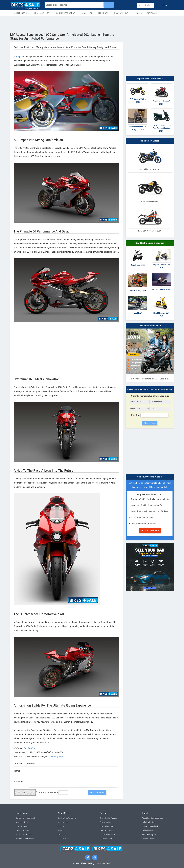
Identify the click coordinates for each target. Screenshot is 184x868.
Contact (145, 826)
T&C (144, 835)
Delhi (18, 830)
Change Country (148, 839)
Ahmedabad (21, 835)
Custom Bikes (63, 839)
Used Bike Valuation (65, 13)
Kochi (27, 826)
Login (163, 5)
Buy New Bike (121, 13)
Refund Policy (148, 830)
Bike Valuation (106, 822)
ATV (60, 835)
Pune (26, 822)
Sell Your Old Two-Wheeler (150, 477)
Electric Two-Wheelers (67, 818)
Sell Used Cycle (106, 839)
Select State (145, 5)
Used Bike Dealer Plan (109, 835)
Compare (152, 13)
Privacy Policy (153, 835)
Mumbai (19, 822)
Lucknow (25, 830)
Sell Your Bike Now (150, 530)
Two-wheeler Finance (109, 818)
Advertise (151, 822)
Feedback (154, 826)
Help (144, 822)
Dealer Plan (87, 13)
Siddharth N (29, 748)
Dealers (138, 13)
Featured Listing (106, 830)
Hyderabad (30, 818)
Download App (157, 818)
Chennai (19, 826)
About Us (146, 818)
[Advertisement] (92, 24)
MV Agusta (19, 57)
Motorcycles (63, 822)
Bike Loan (103, 13)
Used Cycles (29, 839)
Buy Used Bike (42, 13)
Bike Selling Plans (107, 826)
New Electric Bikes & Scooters (150, 243)
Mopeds (61, 830)
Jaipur (30, 835)
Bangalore (20, 818)
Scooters (62, 826)
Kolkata (19, 839)
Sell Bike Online (21, 13)
